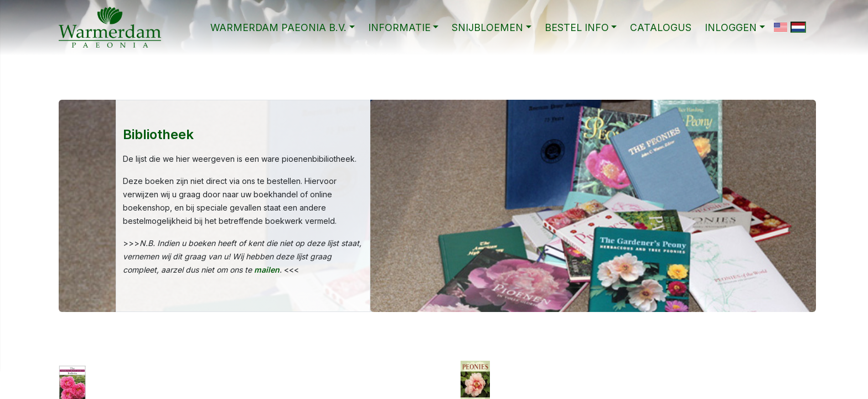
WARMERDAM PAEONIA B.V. (278, 27)
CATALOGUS (661, 27)
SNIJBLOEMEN (487, 27)
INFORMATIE (399, 27)
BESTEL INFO (577, 27)
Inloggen (731, 27)
